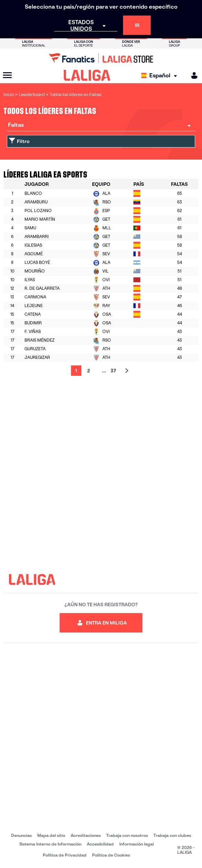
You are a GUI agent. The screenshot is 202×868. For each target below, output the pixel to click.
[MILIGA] (192, 75)
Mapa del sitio (51, 835)
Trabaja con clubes (172, 835)
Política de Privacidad (65, 855)
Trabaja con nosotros (127, 835)
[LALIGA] (87, 75)
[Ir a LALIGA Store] (101, 58)
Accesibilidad (100, 844)
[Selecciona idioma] (161, 75)
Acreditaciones (86, 835)
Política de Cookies (111, 855)
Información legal (137, 844)
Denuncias (21, 835)
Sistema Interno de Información (50, 844)
